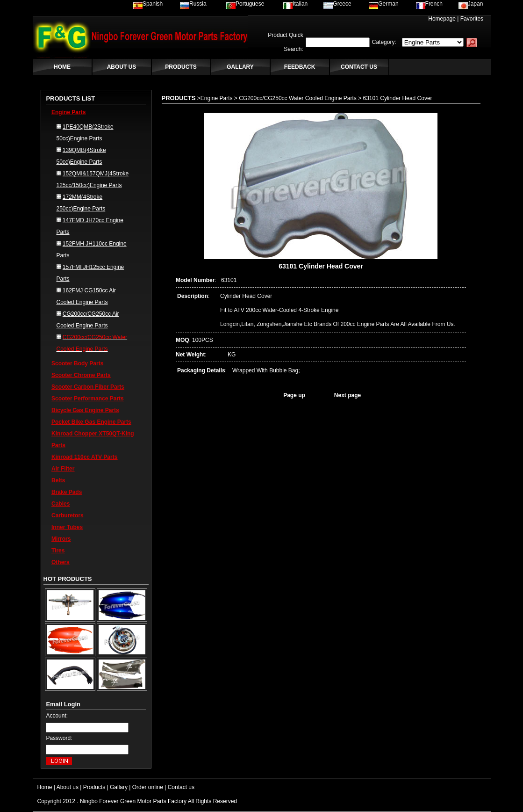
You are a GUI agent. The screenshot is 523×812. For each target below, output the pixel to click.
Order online (148, 787)
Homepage (442, 19)
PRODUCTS (181, 67)
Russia (193, 4)
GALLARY (240, 67)
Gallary (119, 787)
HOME (62, 67)
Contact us (181, 787)
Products (94, 787)
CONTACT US (359, 67)
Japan (471, 4)
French (429, 4)
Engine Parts (68, 112)
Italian (295, 4)
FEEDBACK (300, 67)
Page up (294, 395)
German (383, 4)
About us (68, 787)
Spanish (148, 4)
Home (45, 787)
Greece (337, 4)
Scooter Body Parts (77, 363)
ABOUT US (122, 67)
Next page (347, 395)
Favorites (472, 19)
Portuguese (245, 4)
